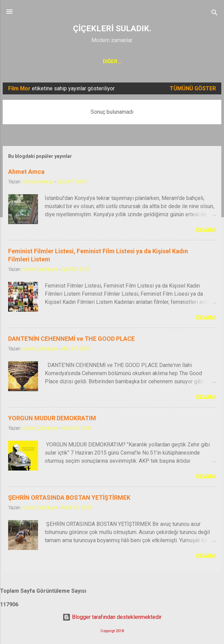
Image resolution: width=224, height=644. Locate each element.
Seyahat (158, 61)
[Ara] (214, 14)
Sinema (97, 61)
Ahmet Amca (26, 173)
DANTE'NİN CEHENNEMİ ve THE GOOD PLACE (71, 340)
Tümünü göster (193, 90)
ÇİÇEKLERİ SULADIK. (112, 29)
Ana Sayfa (32, 61)
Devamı (206, 231)
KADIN (127, 61)
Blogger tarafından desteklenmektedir (112, 617)
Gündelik (195, 61)
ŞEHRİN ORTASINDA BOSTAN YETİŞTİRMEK (69, 499)
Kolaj (67, 61)
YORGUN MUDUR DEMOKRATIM (52, 419)
